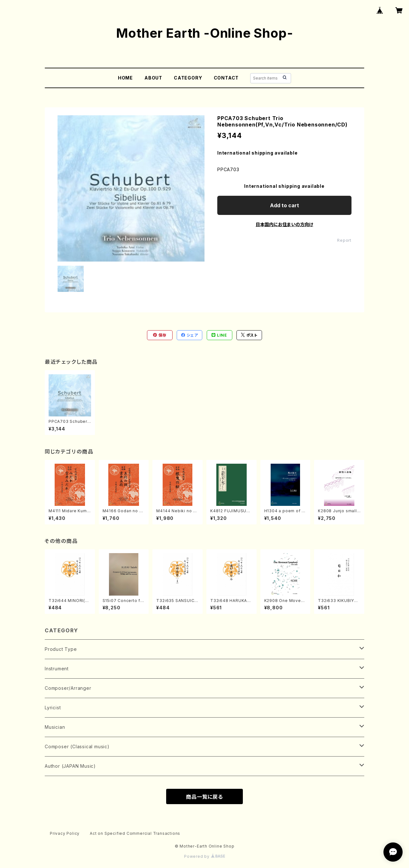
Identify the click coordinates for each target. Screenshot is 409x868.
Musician (55, 727)
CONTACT (226, 78)
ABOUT (153, 78)
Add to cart (285, 205)
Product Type (61, 649)
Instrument (57, 669)
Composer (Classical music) (77, 746)
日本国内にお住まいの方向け (284, 224)
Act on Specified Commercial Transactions (135, 833)
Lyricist (53, 708)
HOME (125, 78)
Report (344, 240)
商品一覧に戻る (204, 797)
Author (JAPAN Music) (70, 766)
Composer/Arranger (68, 688)
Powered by (204, 856)
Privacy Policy (65, 833)
